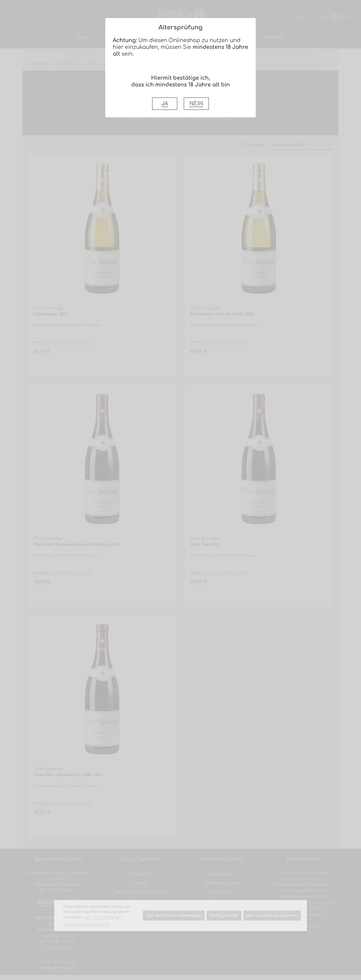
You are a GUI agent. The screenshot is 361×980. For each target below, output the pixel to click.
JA (165, 104)
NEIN (196, 104)
